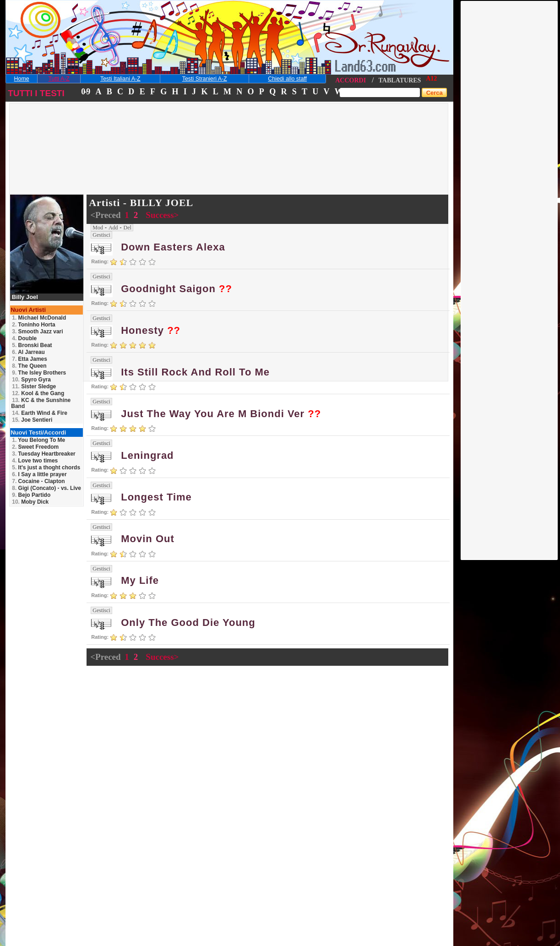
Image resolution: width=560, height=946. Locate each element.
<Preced (106, 215)
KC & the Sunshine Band (41, 403)
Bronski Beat (32, 345)
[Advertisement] (510, 139)
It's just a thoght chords (46, 468)
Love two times (35, 461)
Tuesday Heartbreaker (44, 454)
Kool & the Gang (38, 393)
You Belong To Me (38, 440)
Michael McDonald (39, 318)
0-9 (85, 92)
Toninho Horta (33, 325)
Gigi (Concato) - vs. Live (46, 488)
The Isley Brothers (39, 373)
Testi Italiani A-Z (120, 79)
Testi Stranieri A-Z (205, 79)
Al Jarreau (28, 352)
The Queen (29, 366)
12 (434, 79)
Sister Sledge (34, 386)
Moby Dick (30, 502)
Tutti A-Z (59, 79)
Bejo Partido (31, 495)
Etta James (30, 359)
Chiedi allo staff (287, 79)
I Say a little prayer (39, 474)
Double (24, 338)
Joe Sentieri (32, 420)
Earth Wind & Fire (40, 413)
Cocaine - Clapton (38, 481)
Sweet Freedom (35, 447)
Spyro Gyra (31, 380)
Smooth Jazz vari (37, 332)
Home (22, 79)
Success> (162, 215)
